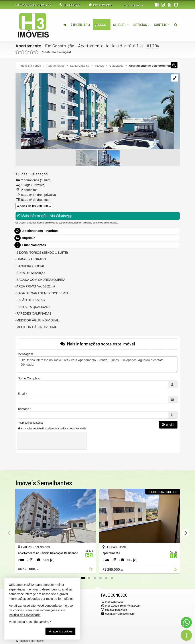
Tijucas (21, 174)
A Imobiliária (80, 25)
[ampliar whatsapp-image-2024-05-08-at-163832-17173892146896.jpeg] (95, 112)
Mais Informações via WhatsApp (45, 216)
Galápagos (39, 174)
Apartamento (28, 46)
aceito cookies (60, 631)
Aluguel (121, 25)
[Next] (185, 533)
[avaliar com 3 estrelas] (27, 52)
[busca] (176, 25)
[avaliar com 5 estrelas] (36, 52)
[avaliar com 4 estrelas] (32, 52)
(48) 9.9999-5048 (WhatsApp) (123, 606)
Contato (162, 25)
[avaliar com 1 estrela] (18, 52)
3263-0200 (72, 5)
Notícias (141, 25)
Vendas (102, 25)
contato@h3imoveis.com (120, 614)
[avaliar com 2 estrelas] (22, 52)
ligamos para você (116, 610)
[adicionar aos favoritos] (91, 570)
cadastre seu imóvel (32, 641)
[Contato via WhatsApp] (186, 622)
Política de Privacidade (25, 615)
